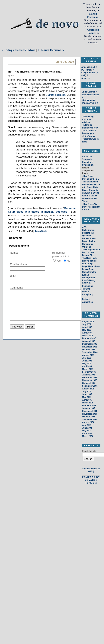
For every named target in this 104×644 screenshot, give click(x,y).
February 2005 (89, 406)
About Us (86, 78)
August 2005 (88, 389)
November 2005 (90, 380)
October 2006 (89, 350)
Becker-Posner (89, 238)
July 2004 (87, 425)
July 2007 (87, 324)
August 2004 (88, 422)
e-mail (92, 67)
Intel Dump (87, 264)
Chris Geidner (88, 92)
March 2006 (88, 369)
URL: (13, 276)
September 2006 (90, 352)
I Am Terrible (89, 136)
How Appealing (89, 261)
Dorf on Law (88, 252)
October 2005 (89, 383)
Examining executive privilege (88, 119)
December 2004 (90, 411)
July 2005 (87, 392)
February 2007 (89, 338)
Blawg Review (89, 241)
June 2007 (87, 327)
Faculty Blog (88, 255)
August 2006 (88, 355)
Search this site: (89, 451)
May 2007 (87, 330)
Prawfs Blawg (89, 280)
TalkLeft (86, 289)
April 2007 (87, 333)
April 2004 (87, 433)
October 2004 (89, 417)
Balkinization (88, 230)
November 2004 (90, 414)
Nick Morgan (88, 100)
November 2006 (90, 347)
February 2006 (89, 372)
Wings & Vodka (89, 103)
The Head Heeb (89, 258)
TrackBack (41, 231)
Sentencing (88, 286)
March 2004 (88, 436)
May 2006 (87, 364)
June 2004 (87, 428)
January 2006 (89, 375)
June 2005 (87, 394)
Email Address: (19, 264)
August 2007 (88, 322)
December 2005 (90, 378)
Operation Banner (93, 31)
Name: (14, 253)
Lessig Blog (88, 269)
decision (56, 95)
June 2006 (87, 361)
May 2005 (87, 397)
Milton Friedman (93, 15)
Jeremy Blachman (90, 95)
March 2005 (88, 403)
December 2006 (90, 344)
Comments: (17, 288)
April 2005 (87, 400)
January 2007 (89, 341)
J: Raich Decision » (51, 50)
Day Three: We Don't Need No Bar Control (91, 207)
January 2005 (89, 408)
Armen (85, 67)
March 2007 (88, 336)
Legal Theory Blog (91, 266)
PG (83, 70)
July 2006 (87, 358)
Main (32, 50)
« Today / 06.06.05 (14, 50)
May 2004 (87, 431)
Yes (58, 261)
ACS (84, 227)
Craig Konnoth (88, 73)
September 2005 (90, 386)
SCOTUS (86, 283)
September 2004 (90, 420)
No (69, 261)
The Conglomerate (91, 250)
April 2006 (87, 366)
